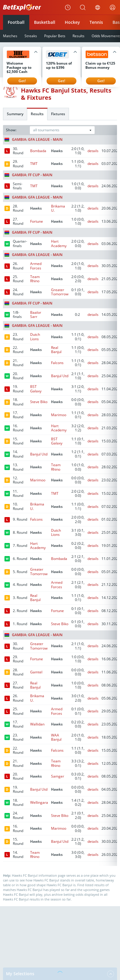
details (93, 151)
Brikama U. (58, 208)
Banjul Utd (60, 376)
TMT (34, 164)
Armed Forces (36, 266)
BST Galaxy (36, 389)
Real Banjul (56, 350)
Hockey (72, 22)
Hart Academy (59, 243)
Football (16, 22)
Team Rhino (35, 279)
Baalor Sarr (36, 315)
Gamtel (36, 672)
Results (79, 36)
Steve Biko (39, 402)
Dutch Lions (35, 337)
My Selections (60, 974)
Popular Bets (55, 36)
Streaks (31, 36)
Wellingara (39, 802)
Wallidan (37, 724)
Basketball (45, 22)
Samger (58, 776)
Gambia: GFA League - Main (33, 140)
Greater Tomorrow (60, 292)
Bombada (38, 151)
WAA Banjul (56, 737)
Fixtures (58, 114)
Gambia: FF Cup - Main (28, 175)
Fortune (37, 221)
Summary (15, 114)
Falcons (57, 363)
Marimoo (59, 415)
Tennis (96, 22)
